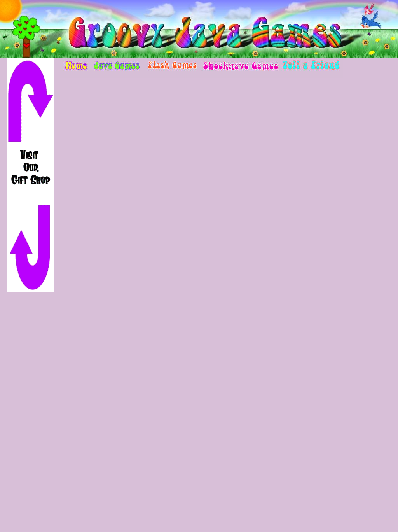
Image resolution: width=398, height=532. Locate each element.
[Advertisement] (30, 415)
